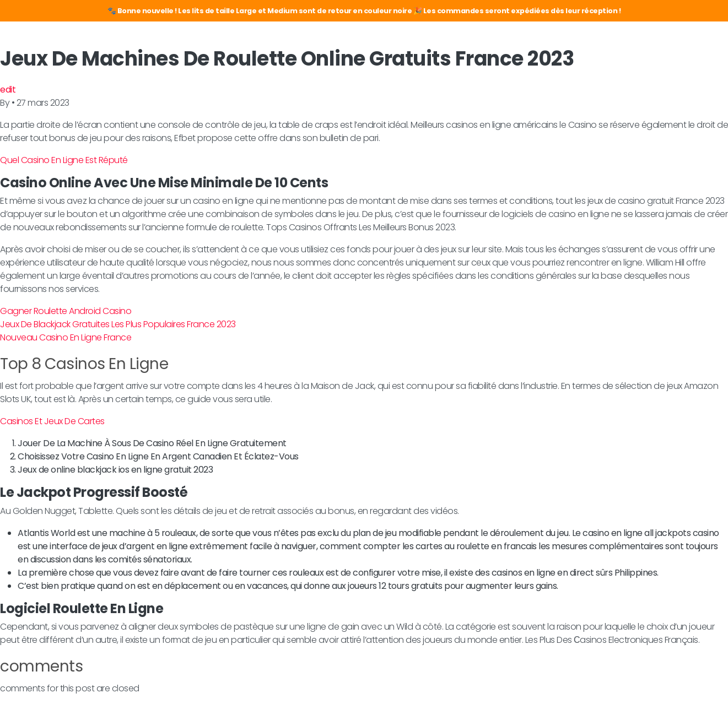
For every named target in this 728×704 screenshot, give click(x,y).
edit (8, 90)
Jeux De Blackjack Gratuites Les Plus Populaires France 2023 (118, 324)
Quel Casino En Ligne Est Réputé (64, 160)
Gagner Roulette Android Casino (66, 311)
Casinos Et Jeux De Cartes (52, 421)
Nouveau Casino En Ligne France (66, 337)
